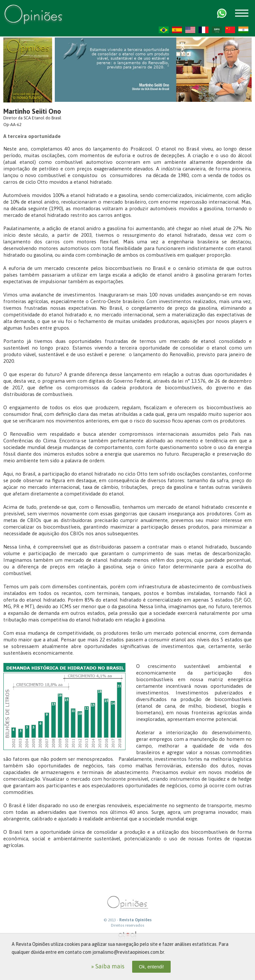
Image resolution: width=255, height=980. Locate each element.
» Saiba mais (108, 966)
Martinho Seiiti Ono (32, 111)
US (190, 30)
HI (243, 30)
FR (204, 30)
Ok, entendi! (151, 967)
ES (177, 30)
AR (217, 30)
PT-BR (164, 30)
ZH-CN (230, 30)
